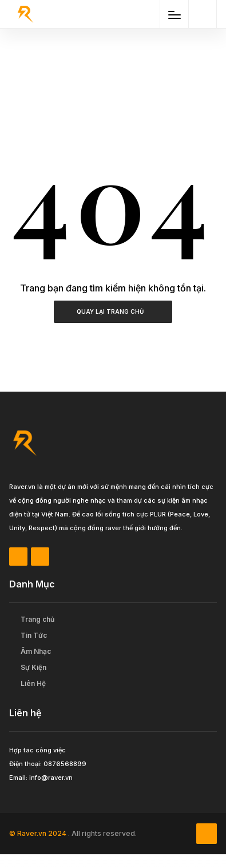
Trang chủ (37, 619)
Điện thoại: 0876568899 (48, 764)
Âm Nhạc (36, 651)
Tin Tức (34, 635)
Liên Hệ (33, 683)
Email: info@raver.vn (41, 778)
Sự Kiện (33, 667)
